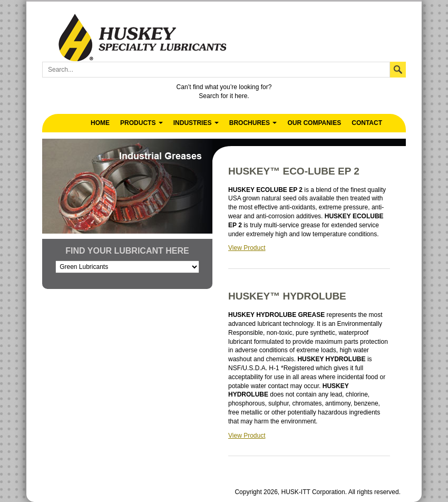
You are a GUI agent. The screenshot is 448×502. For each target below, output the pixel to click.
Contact (367, 123)
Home (100, 123)
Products (142, 123)
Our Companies (314, 123)
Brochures (253, 123)
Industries (196, 123)
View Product (247, 248)
